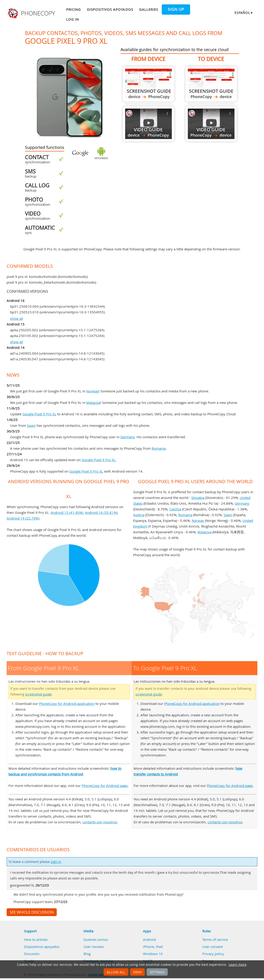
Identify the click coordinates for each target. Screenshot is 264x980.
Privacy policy (213, 954)
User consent (213, 947)
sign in (56, 862)
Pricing (73, 9)
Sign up (176, 9)
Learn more (238, 965)
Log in (73, 19)
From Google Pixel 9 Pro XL (148, 84)
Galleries (149, 9)
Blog (87, 954)
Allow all (116, 972)
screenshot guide (38, 694)
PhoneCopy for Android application (67, 704)
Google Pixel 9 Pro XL (39, 414)
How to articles (36, 939)
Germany (128, 437)
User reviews (94, 947)
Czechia (175, 509)
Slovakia (198, 498)
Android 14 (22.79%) (23, 518)
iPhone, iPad (153, 947)
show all (17, 318)
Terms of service (215, 939)
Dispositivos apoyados (110, 9)
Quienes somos (96, 939)
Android (149, 939)
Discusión (32, 954)
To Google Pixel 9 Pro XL (211, 84)
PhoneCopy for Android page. (105, 786)
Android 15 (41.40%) (67, 512)
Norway (92, 391)
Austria (139, 515)
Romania (159, 448)
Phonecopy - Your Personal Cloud (32, 13)
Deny (137, 972)
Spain (31, 425)
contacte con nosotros (100, 822)
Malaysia (93, 402)
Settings (157, 972)
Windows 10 (153, 954)
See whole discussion (32, 912)
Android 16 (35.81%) (101, 512)
